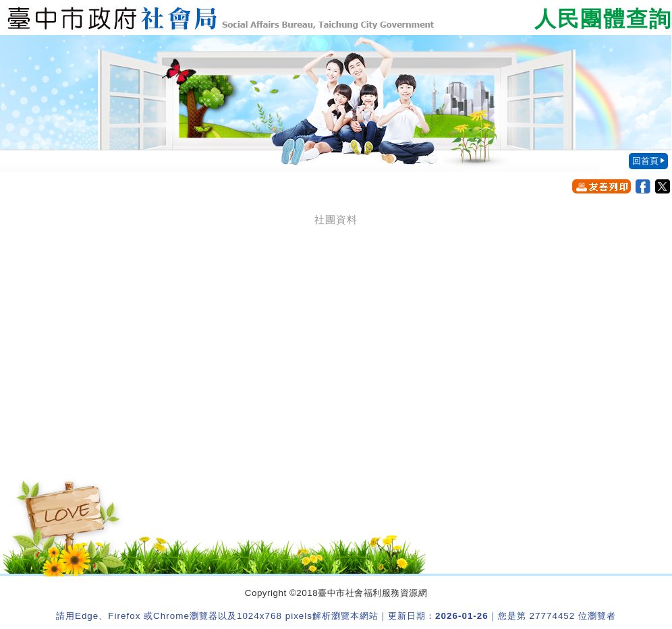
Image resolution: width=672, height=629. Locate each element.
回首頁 (645, 161)
